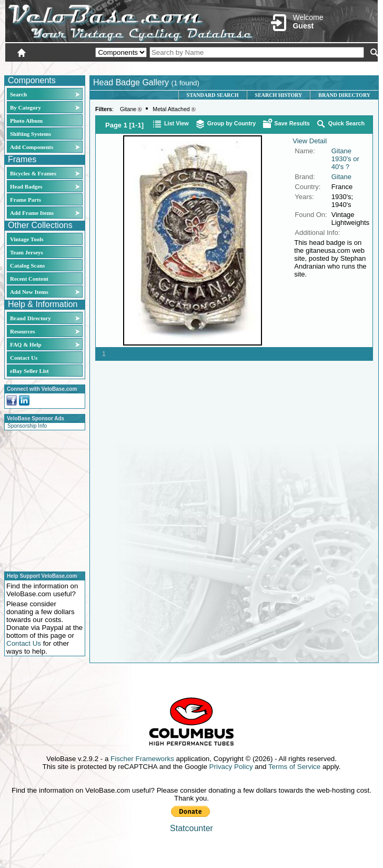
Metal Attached (171, 109)
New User (319, 67)
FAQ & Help (26, 344)
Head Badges (26, 186)
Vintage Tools (27, 239)
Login (284, 67)
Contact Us (24, 358)
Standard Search (213, 95)
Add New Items (29, 292)
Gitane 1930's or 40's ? (345, 159)
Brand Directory (31, 318)
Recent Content (29, 279)
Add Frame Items (32, 213)
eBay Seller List (29, 371)
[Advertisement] (42, 499)
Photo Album (26, 121)
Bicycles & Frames (34, 173)
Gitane (128, 109)
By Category (26, 107)
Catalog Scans (27, 265)
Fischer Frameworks (142, 759)
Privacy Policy (231, 767)
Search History (279, 95)
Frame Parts (26, 200)
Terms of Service (294, 767)
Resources (22, 331)
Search (18, 94)
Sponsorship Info (27, 426)
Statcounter (191, 828)
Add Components (32, 147)
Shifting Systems (31, 134)
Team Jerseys (27, 252)
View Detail (310, 141)
